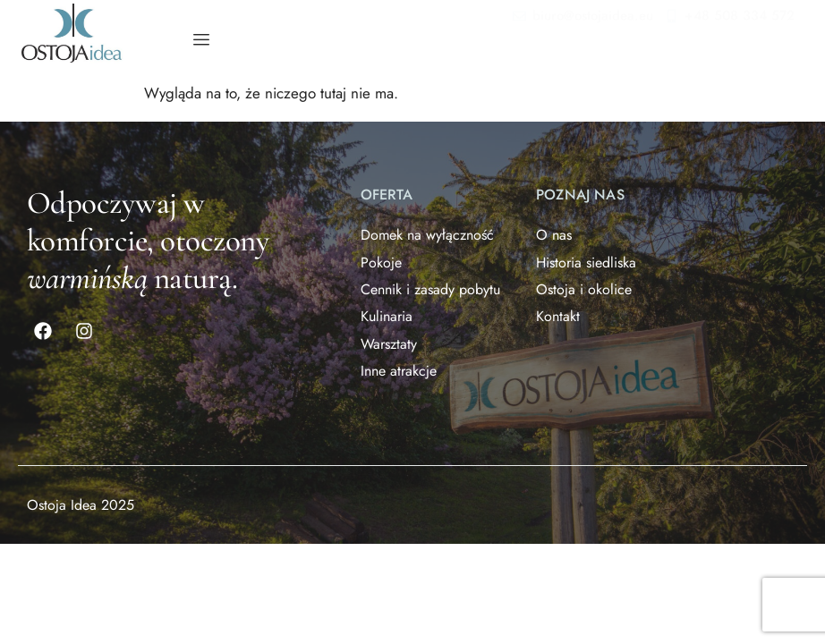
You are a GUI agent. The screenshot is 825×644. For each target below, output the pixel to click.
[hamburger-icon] (201, 40)
